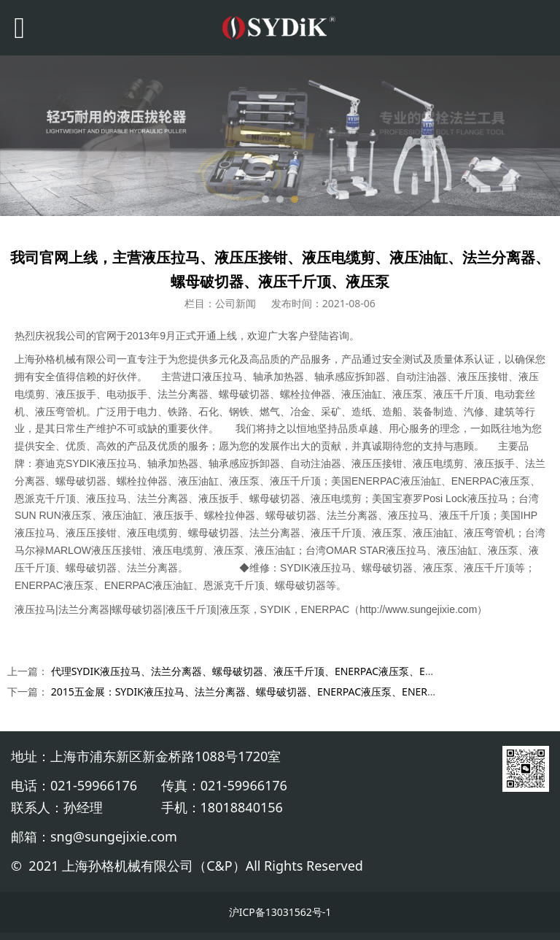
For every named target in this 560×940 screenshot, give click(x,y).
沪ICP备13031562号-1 (280, 912)
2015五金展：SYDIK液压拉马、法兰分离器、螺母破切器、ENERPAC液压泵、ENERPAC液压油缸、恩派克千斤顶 (305, 691)
